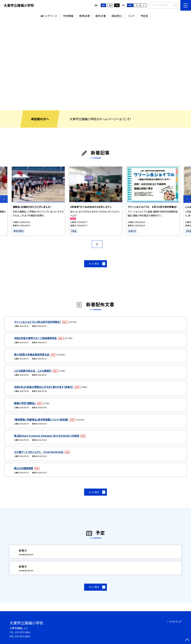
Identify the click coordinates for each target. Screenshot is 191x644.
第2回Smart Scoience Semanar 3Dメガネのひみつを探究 (47, 436)
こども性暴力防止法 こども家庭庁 (33, 371)
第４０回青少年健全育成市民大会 (32, 354)
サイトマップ (175, 622)
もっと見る (94, 264)
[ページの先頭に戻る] (187, 640)
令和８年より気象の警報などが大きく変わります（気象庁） (44, 387)
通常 (103, 5)
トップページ (50, 16)
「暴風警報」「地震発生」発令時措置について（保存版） (42, 419)
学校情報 (68, 16)
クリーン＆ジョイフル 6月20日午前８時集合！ (38, 322)
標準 (130, 5)
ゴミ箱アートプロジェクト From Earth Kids (39, 452)
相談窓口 (117, 16)
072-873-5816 (23, 632)
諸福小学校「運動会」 (25, 403)
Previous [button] (4, 199)
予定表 (144, 16)
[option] (95, 66)
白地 (110, 5)
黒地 (117, 5)
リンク (131, 16)
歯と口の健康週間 (24, 468)
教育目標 (84, 16)
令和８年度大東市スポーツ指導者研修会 (36, 338)
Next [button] (187, 199)
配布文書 (101, 16)
